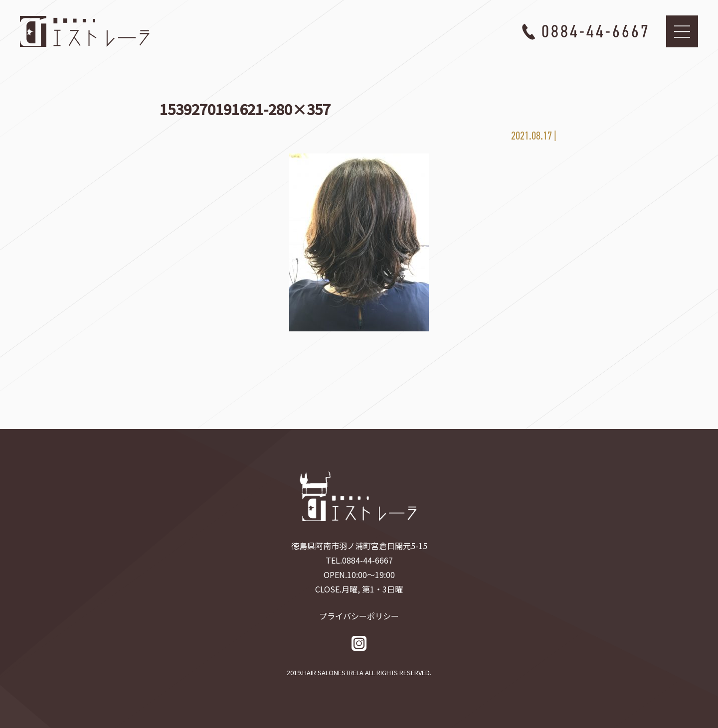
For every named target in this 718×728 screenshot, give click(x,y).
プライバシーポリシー (359, 616)
